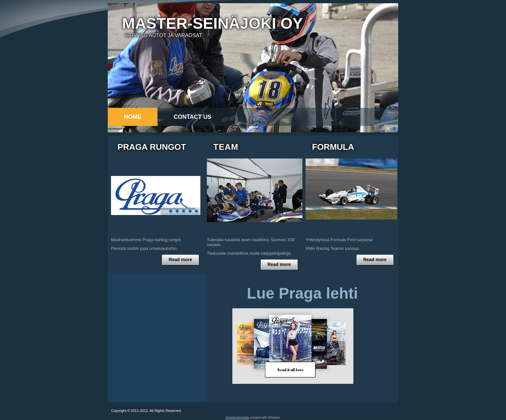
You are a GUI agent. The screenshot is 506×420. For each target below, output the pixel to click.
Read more (180, 260)
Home (133, 117)
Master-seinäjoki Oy (212, 23)
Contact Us (192, 117)
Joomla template (237, 418)
